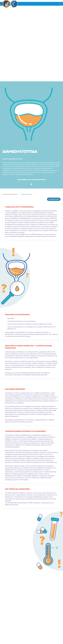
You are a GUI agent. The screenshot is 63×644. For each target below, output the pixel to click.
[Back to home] (10, 4)
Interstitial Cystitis (54, 199)
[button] (60, 4)
